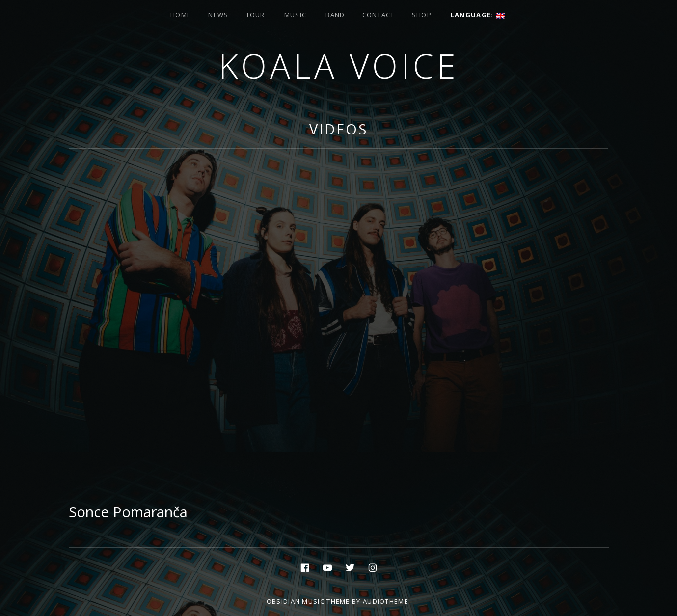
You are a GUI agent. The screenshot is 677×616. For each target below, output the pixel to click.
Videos (338, 129)
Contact (379, 15)
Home (181, 15)
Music (296, 15)
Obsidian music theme (308, 601)
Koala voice (339, 66)
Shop (422, 15)
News (218, 15)
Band (335, 15)
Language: (478, 15)
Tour (256, 15)
